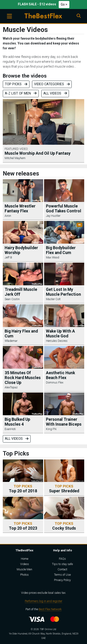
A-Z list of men (21, 93)
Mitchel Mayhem (15, 158)
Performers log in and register (43, 601)
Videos (25, 564)
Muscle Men (24, 569)
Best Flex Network (50, 609)
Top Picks (16, 84)
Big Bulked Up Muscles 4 (17, 422)
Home (25, 559)
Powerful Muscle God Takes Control (64, 209)
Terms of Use (62, 575)
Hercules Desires (57, 341)
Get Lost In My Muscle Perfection (63, 292)
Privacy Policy (62, 580)
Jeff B (8, 257)
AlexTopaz (11, 387)
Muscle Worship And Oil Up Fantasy (38, 153)
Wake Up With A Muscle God (60, 334)
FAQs (62, 559)
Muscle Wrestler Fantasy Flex (20, 209)
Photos (24, 575)
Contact (62, 569)
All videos (55, 93)
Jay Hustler (53, 216)
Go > (64, 4)
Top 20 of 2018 (23, 489)
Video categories (52, 84)
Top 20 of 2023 (23, 526)
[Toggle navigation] (9, 16)
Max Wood (53, 257)
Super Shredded (64, 489)
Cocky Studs (64, 526)
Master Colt (53, 299)
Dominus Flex (55, 382)
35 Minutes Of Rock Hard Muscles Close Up (23, 378)
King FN (51, 429)
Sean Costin (12, 299)
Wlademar (11, 341)
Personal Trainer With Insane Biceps (64, 422)
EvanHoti (10, 429)
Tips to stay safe (62, 564)
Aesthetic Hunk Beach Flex (60, 375)
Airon (8, 216)
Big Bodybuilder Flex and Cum (61, 250)
